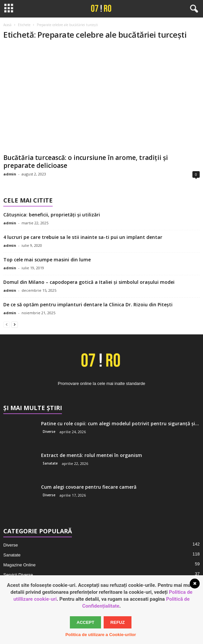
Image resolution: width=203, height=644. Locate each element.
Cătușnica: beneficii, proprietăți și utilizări (52, 215)
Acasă (7, 25)
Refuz (117, 622)
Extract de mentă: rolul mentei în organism (92, 455)
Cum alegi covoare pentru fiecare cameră (89, 487)
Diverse (49, 432)
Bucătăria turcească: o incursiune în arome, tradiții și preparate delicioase (86, 162)
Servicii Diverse (18, 575)
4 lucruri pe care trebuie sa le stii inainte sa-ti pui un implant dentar (83, 237)
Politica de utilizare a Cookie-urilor (101, 635)
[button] (193, 9)
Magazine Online (20, 565)
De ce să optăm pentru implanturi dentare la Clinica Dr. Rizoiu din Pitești (88, 304)
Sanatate (50, 463)
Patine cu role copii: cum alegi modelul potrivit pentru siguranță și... (120, 423)
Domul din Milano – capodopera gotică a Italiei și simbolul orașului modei (89, 282)
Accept (85, 622)
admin (10, 174)
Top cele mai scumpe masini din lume (47, 260)
